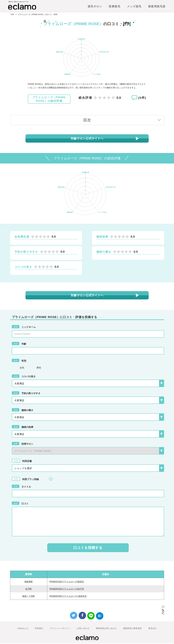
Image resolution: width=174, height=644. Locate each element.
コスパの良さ (24, 377)
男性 (39, 369)
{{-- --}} (88, 452)
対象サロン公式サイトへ (87, 139)
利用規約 (39, 629)
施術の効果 (23, 427)
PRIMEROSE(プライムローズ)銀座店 (67, 582)
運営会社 (152, 629)
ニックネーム (24, 327)
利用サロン (23, 444)
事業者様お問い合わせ (106, 629)
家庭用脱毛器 (157, 7)
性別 (19, 361)
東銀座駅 (29, 582)
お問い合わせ (83, 629)
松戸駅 (29, 590)
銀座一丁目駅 (29, 597)
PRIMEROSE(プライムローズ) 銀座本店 (68, 597)
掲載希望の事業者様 (132, 629)
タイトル (21, 487)
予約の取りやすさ (26, 394)
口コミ (20, 504)
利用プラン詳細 (32, 480)
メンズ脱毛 (134, 7)
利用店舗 (22, 461)
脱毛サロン (95, 7)
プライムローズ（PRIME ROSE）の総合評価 (49, 100)
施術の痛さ (23, 411)
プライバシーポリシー (60, 629)
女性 (22, 369)
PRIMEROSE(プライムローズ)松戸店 (67, 590)
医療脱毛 (115, 7)
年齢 (19, 344)
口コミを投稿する (88, 548)
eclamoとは (23, 629)
